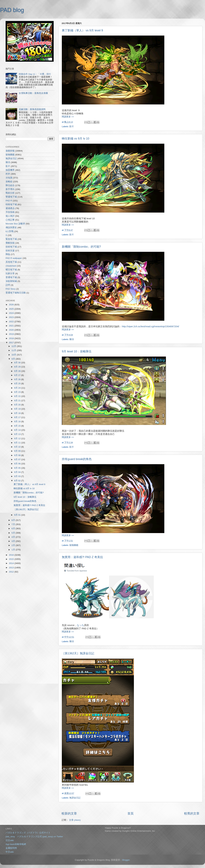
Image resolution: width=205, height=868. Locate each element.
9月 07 (18, 459)
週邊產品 (10, 208)
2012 (12, 572)
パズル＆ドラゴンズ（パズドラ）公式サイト (28, 833)
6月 (14, 529)
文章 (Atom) (75, 820)
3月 (14, 541)
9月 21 (18, 401)
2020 (12, 330)
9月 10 (18, 447)
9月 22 (18, 396)
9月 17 (18, 417)
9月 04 (18, 472)
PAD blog (12, 10)
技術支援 (10, 251)
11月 (14, 350)
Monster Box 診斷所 (15, 224)
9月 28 (18, 371)
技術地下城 (11, 247)
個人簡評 (10, 216)
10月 (14, 355)
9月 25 (18, 384)
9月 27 (18, 375)
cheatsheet (11, 266)
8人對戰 (10, 231)
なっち (80, 625)
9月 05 (18, 468)
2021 (12, 326)
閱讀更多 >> (68, 117)
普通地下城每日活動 (16, 293)
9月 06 (18, 464)
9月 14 (18, 430)
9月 (14, 359)
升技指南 (10, 212)
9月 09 (18, 451)
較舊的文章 (192, 813)
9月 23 (18, 392)
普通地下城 (11, 277)
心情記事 (10, 220)
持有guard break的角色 (77, 459)
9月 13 (18, 434)
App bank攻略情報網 (16, 844)
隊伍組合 (10, 185)
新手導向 (10, 189)
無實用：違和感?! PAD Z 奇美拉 (82, 557)
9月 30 (18, 363)
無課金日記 (75, 798)
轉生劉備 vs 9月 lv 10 (76, 139)
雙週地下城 (11, 197)
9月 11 (18, 443)
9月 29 (18, 367)
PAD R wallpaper (14, 258)
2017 (12, 343)
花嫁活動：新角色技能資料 (32, 109)
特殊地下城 (11, 204)
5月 (14, 533)
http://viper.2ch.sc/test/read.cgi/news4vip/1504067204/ (150, 326)
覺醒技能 (10, 243)
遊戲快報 (10, 151)
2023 (12, 317)
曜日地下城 (11, 270)
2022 (12, 322)
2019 (12, 334)
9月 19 (18, 409)
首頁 (131, 813)
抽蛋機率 (10, 170)
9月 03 (18, 476)
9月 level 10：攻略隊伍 (77, 351)
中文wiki (10, 852)
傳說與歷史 (11, 228)
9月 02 (18, 481)
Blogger (126, 860)
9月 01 (18, 515)
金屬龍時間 (11, 848)
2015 (12, 559)
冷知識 (9, 178)
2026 (12, 305)
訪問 (8, 285)
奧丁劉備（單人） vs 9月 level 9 (82, 30)
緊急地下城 (11, 239)
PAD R (9, 201)
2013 (12, 568)
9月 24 (18, 388)
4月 (14, 537)
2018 (12, 338)
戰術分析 (10, 193)
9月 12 (18, 438)
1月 (14, 550)
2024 (12, 313)
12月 (14, 346)
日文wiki (10, 840)
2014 (12, 563)
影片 (72, 126)
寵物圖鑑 (74, 545)
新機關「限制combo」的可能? (81, 247)
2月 (14, 545)
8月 (14, 520)
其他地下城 (11, 262)
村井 (8, 174)
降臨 (8, 254)
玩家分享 (10, 274)
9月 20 (18, 405)
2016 (12, 555)
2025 (12, 309)
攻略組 (9, 182)
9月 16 (18, 422)
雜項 (72, 339)
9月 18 (18, 413)
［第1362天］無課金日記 (78, 653)
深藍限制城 (11, 281)
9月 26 (18, 379)
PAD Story (11, 289)
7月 (14, 524)
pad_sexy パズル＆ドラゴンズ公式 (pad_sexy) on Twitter (34, 837)
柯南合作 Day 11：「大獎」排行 (35, 74)
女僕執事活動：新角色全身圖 (33, 93)
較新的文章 (69, 813)
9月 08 (18, 455)
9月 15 (18, 426)
